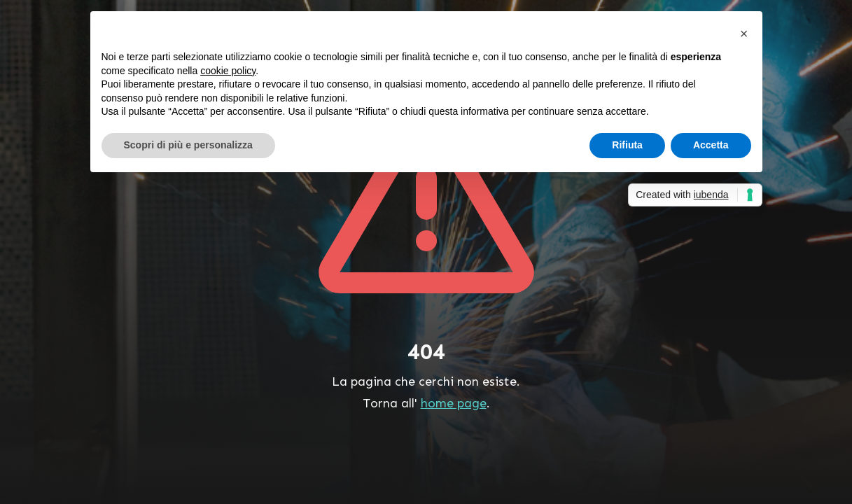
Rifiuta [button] (627, 145)
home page (454, 403)
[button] (744, 34)
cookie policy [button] (228, 71)
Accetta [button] (711, 145)
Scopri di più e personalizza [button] (188, 145)
